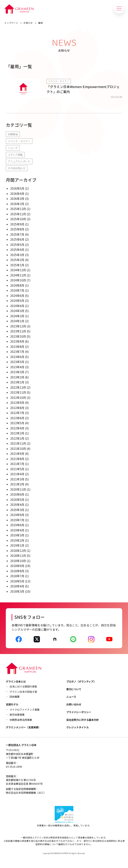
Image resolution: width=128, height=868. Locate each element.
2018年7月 (17, 576)
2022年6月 (17, 418)
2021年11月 (18, 443)
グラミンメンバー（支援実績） (23, 727)
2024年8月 (17, 285)
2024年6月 (17, 296)
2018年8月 (17, 571)
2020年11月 (18, 489)
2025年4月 (17, 250)
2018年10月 (18, 561)
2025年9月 (17, 224)
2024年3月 (17, 311)
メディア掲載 (15, 155)
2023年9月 (17, 341)
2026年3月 (17, 199)
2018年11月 (18, 556)
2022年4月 (17, 428)
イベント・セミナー (19, 141)
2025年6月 (17, 239)
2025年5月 (17, 245)
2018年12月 (18, 551)
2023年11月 (18, 331)
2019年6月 (17, 525)
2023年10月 (18, 336)
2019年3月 (17, 535)
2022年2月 (17, 433)
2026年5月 (17, 188)
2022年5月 (17, 423)
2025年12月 (18, 209)
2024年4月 (17, 306)
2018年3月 (17, 591)
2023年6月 (17, 357)
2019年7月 (17, 520)
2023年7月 (17, 352)
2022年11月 (18, 392)
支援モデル (12, 704)
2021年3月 (17, 479)
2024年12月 (18, 270)
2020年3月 (17, 510)
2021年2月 (17, 484)
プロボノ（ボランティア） (81, 681)
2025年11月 (18, 214)
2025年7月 (17, 234)
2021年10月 (18, 449)
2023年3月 (17, 372)
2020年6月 (17, 494)
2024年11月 (18, 275)
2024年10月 (18, 280)
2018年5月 (17, 581)
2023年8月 (17, 347)
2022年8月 (17, 408)
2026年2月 (17, 204)
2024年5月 (17, 301)
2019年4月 (17, 530)
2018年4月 (17, 586)
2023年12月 (18, 326)
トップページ (11, 23)
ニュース (13, 148)
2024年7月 (17, 290)
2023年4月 (17, 367)
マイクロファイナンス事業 (25, 710)
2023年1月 (17, 382)
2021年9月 (17, 454)
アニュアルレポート (19, 161)
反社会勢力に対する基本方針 (82, 720)
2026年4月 (17, 194)
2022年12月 (18, 387)
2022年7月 (17, 413)
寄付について (74, 689)
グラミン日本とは (16, 681)
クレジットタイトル (78, 727)
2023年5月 (17, 362)
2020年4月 (17, 505)
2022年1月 (17, 438)
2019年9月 (17, 515)
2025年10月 (18, 219)
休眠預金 (13, 134)
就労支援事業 (17, 715)
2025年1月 (17, 265)
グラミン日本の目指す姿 (23, 692)
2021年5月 (17, 469)
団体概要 (15, 697)
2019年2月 (17, 540)
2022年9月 (17, 403)
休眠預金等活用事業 (21, 720)
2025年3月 (17, 255)
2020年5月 (17, 500)
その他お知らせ (17, 168)
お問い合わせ (74, 704)
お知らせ (28, 23)
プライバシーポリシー (79, 712)
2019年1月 (17, 545)
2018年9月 (17, 566)
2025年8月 (17, 229)
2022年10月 (18, 398)
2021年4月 (17, 474)
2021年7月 (17, 464)
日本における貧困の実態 (23, 686)
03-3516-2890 (14, 767)
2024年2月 (17, 316)
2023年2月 (17, 377)
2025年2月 (17, 260)
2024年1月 (17, 321)
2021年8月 (17, 459)
